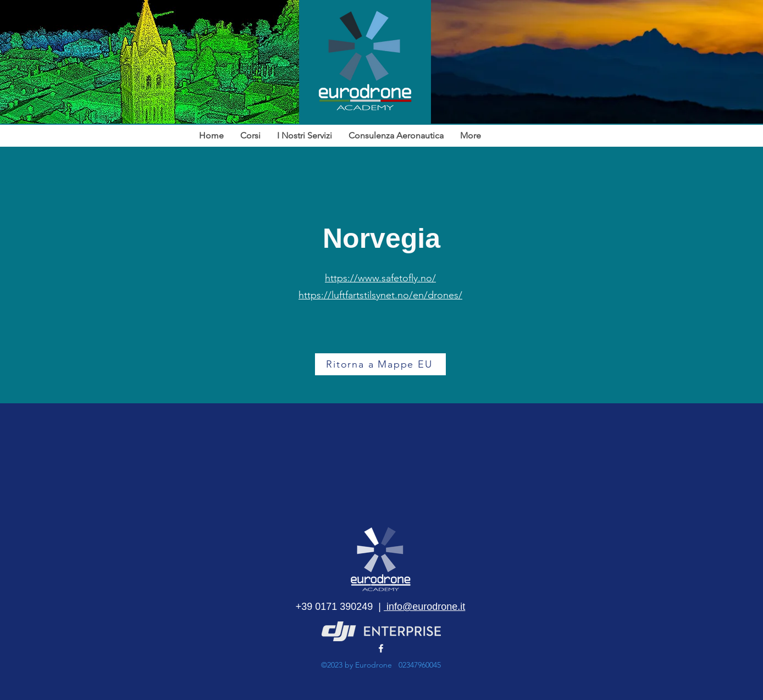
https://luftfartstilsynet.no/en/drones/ (380, 295)
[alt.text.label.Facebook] (381, 648)
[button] (305, 136)
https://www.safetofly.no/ (380, 278)
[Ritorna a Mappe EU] (380, 364)
